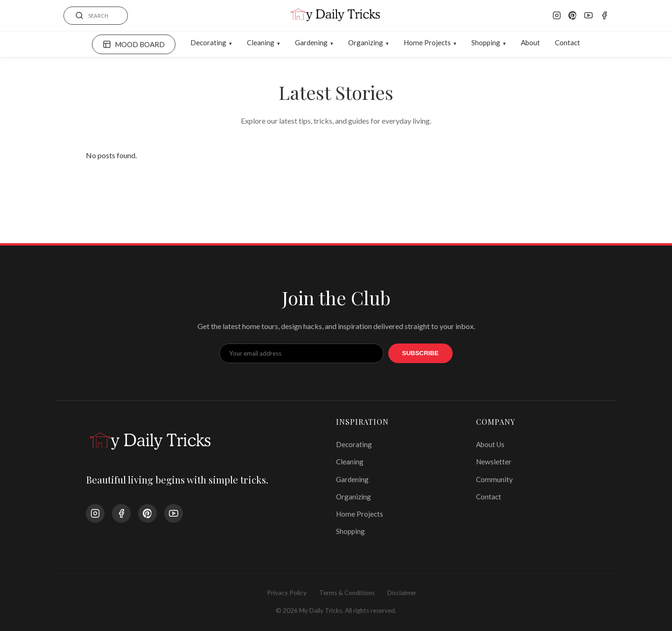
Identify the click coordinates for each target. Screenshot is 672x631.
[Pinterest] (573, 15)
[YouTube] (588, 15)
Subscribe (421, 353)
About (530, 42)
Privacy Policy (287, 593)
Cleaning (261, 42)
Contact (567, 42)
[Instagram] (557, 15)
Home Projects (427, 42)
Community (494, 479)
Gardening (311, 42)
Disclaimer (402, 593)
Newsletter (494, 462)
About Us (490, 444)
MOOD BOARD (134, 44)
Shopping (486, 42)
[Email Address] (301, 353)
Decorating (208, 42)
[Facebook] (604, 15)
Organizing (366, 42)
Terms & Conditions (347, 593)
